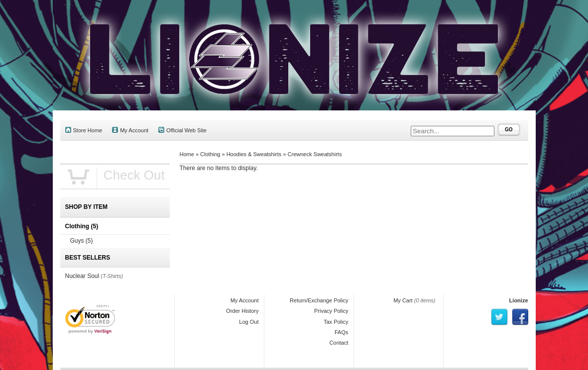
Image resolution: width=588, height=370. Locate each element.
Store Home (84, 130)
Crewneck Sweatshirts (315, 154)
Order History (242, 311)
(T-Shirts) (112, 276)
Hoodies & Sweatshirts (254, 154)
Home (187, 154)
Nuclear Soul (82, 276)
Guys (82, 241)
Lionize (519, 300)
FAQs (342, 332)
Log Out (249, 322)
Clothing (210, 154)
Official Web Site (182, 130)
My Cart (403, 300)
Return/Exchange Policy (319, 300)
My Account (130, 130)
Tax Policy (336, 322)
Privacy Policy (331, 311)
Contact (339, 343)
